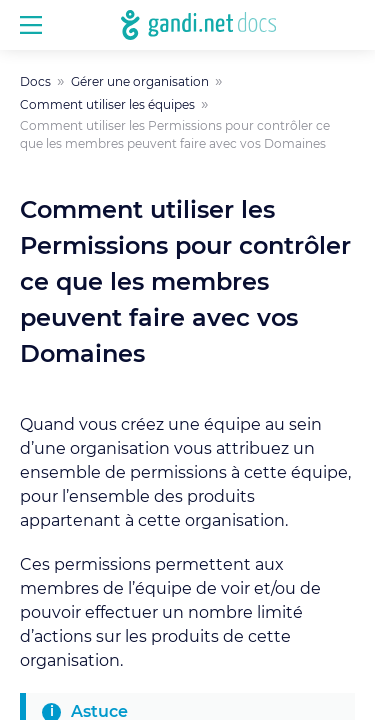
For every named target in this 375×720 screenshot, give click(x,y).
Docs (35, 82)
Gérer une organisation (140, 82)
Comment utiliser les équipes (107, 105)
